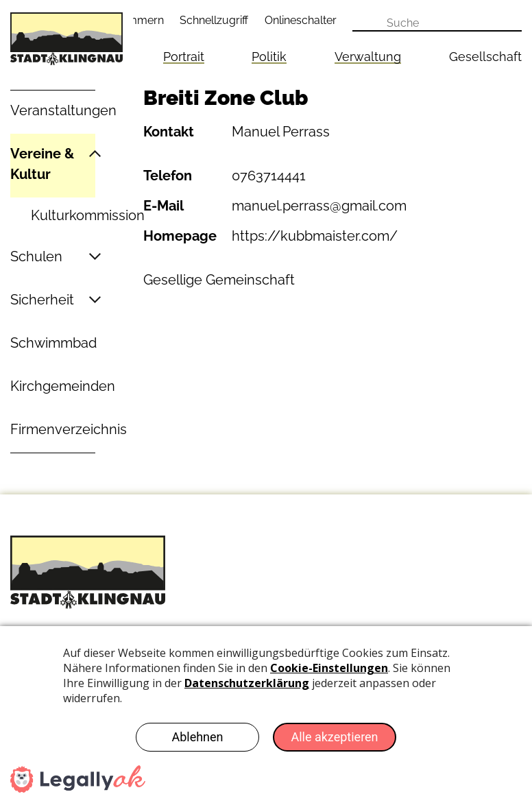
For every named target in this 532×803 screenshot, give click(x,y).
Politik (269, 57)
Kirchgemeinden (63, 386)
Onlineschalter (301, 20)
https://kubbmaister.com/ (315, 236)
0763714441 (269, 176)
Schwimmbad (53, 343)
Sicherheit (42, 300)
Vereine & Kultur (42, 164)
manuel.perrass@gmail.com (319, 206)
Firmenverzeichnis (69, 429)
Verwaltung (368, 57)
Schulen (36, 256)
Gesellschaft (485, 57)
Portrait (184, 57)
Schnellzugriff (214, 20)
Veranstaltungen (63, 110)
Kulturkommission (88, 215)
